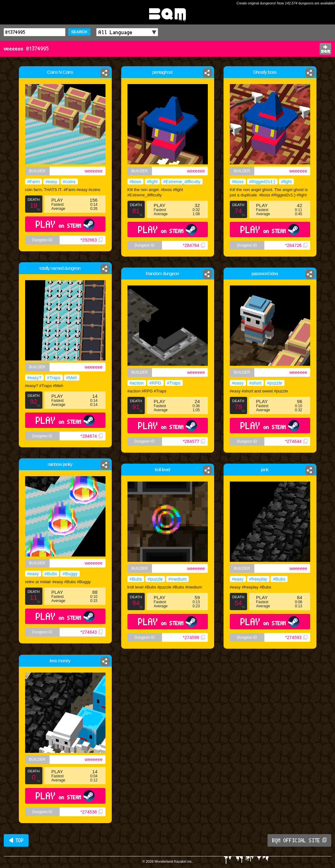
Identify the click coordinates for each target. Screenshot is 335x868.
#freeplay (258, 579)
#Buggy (70, 574)
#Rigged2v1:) (262, 182)
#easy (51, 182)
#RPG (155, 383)
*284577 (194, 441)
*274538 (91, 812)
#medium (177, 579)
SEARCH (79, 32)
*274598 (194, 637)
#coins (69, 182)
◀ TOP (16, 840)
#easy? (34, 378)
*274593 (296, 637)
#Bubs (51, 574)
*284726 (296, 245)
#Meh (72, 378)
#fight (152, 182)
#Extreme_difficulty (182, 182)
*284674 (91, 436)
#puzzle (275, 383)
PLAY (65, 224)
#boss (135, 182)
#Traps (54, 378)
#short (255, 383)
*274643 (91, 632)
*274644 (296, 441)
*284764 (194, 245)
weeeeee (94, 171)
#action (137, 383)
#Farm (34, 182)
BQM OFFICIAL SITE (299, 840)
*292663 (91, 240)
